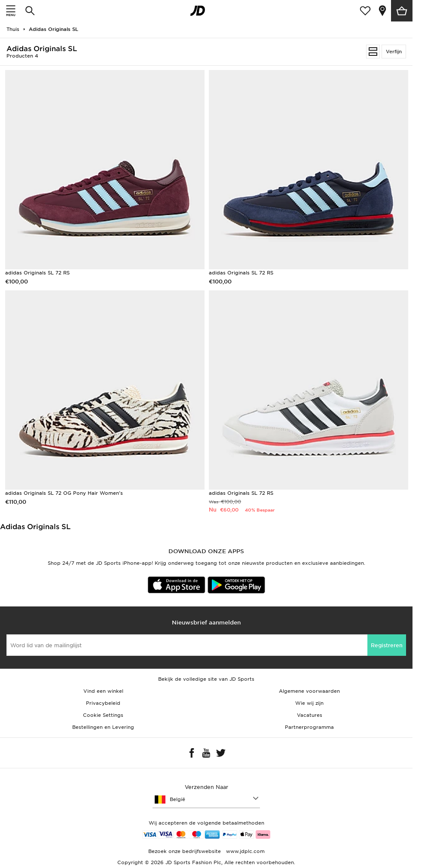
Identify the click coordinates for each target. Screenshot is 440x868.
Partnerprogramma (309, 727)
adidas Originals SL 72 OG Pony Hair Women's (64, 493)
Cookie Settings (103, 715)
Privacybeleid (103, 703)
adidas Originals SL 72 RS (37, 273)
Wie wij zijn (309, 703)
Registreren (387, 645)
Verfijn (394, 52)
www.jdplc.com (244, 851)
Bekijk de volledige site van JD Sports (206, 679)
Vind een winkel (103, 691)
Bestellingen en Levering (103, 727)
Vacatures (310, 715)
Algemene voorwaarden (309, 691)
